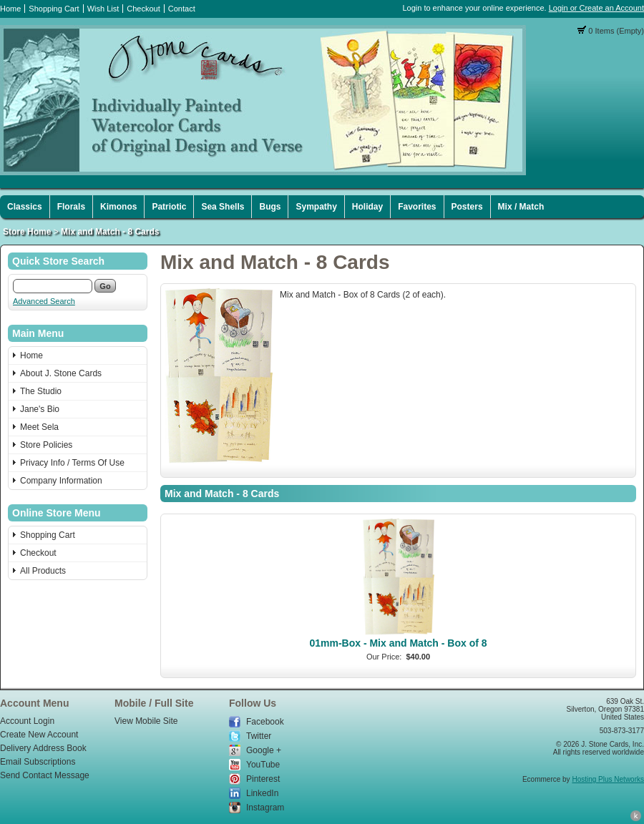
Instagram (265, 808)
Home (10, 9)
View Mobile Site (146, 721)
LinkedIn (262, 793)
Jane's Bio (40, 409)
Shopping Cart (54, 9)
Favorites (417, 207)
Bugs (270, 207)
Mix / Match (521, 207)
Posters (467, 207)
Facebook (265, 722)
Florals (71, 207)
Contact (182, 9)
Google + (264, 750)
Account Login (27, 721)
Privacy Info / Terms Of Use (72, 463)
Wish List (103, 9)
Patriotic (169, 207)
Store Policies (46, 445)
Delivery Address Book (43, 748)
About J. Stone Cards (61, 373)
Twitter (259, 736)
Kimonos (118, 207)
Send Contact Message (45, 775)
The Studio (41, 391)
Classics (25, 207)
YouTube (263, 765)
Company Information (61, 481)
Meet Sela (39, 427)
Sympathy (316, 207)
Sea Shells (223, 207)
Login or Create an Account (596, 8)
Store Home (27, 232)
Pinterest (263, 779)
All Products (43, 571)
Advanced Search (44, 301)
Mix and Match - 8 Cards (110, 232)
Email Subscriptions (38, 762)
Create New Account (39, 735)
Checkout (143, 9)
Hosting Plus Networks (608, 779)
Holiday (367, 207)
